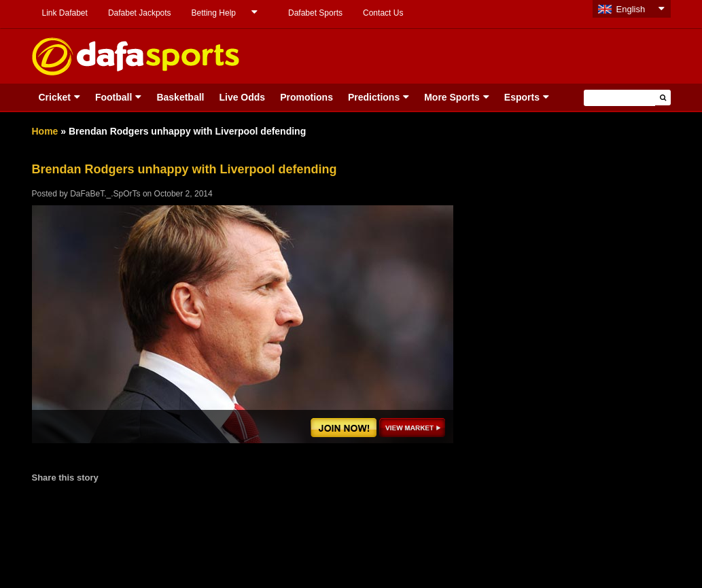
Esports (522, 97)
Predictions (374, 97)
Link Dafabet (65, 13)
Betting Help (214, 13)
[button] (663, 98)
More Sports (452, 97)
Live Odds (242, 97)
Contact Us (383, 13)
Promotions (306, 97)
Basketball (180, 97)
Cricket (55, 97)
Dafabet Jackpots (140, 13)
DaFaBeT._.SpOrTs (105, 194)
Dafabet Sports (315, 13)
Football (113, 97)
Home (45, 131)
